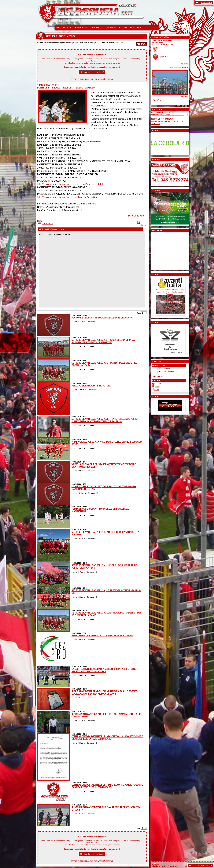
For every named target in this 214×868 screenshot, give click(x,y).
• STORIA (123, 27)
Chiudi (141, 225)
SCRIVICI (109, 79)
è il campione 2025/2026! (167, 115)
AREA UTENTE (207, 3)
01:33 (157, 390)
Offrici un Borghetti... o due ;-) (92, 72)
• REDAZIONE (97, 27)
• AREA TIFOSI (81, 27)
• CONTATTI (135, 27)
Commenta (45, 224)
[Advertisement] (160, 250)
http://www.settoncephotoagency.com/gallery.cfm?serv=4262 (68, 197)
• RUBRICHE (111, 27)
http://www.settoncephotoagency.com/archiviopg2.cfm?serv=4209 (70, 184)
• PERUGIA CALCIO (64, 27)
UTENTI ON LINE (206, 865)
